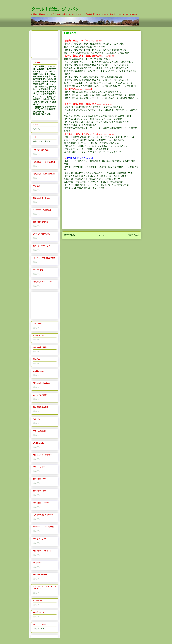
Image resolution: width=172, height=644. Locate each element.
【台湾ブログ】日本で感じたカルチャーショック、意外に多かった (96, 65)
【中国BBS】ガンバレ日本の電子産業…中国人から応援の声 (93, 119)
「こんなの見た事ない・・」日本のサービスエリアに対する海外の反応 (99, 62)
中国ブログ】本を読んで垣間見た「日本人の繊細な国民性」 (95, 77)
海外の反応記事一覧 (42, 141)
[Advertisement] (102, 212)
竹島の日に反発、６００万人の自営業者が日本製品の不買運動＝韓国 (97, 116)
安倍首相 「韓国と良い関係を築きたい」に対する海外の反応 (93, 107)
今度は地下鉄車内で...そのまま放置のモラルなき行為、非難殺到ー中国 (98, 173)
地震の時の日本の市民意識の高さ (80, 125)
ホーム (102, 235)
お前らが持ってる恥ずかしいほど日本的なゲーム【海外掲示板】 (95, 140)
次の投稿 (69, 235)
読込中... (37, 154)
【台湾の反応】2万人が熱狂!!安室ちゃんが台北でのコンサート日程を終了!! (100, 86)
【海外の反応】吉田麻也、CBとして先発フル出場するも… (93, 92)
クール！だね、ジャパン (55, 9)
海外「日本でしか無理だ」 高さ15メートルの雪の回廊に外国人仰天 (97, 53)
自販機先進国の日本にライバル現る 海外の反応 (87, 59)
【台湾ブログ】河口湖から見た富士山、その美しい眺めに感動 (94, 44)
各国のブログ (39, 129)
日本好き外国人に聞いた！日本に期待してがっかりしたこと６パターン (99, 83)
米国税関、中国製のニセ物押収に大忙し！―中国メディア (92, 179)
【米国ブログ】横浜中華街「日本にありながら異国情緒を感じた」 (96, 50)
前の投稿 (134, 235)
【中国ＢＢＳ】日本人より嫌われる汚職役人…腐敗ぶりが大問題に (96, 176)
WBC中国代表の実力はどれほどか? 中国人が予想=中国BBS (94, 182)
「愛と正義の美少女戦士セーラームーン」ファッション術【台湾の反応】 (100, 137)
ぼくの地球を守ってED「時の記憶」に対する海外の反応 (91, 143)
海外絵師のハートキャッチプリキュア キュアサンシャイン (93, 152)
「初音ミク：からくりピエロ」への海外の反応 (87, 149)
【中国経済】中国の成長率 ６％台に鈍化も (86, 188)
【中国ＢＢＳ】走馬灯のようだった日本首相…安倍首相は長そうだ (96, 122)
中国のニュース (40, 629)
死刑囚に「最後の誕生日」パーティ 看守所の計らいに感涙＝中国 (96, 185)
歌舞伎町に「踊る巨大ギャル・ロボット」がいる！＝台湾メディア (96, 68)
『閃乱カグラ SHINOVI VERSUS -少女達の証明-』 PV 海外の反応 (96, 146)
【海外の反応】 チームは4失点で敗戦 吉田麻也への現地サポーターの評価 (100, 95)
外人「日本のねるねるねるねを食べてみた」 (86, 47)
